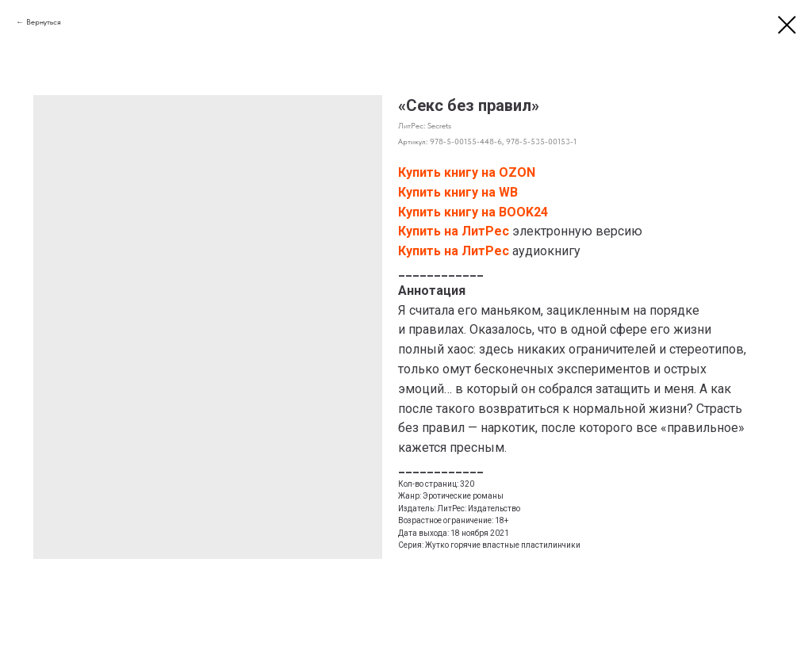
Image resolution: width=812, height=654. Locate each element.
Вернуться (44, 21)
